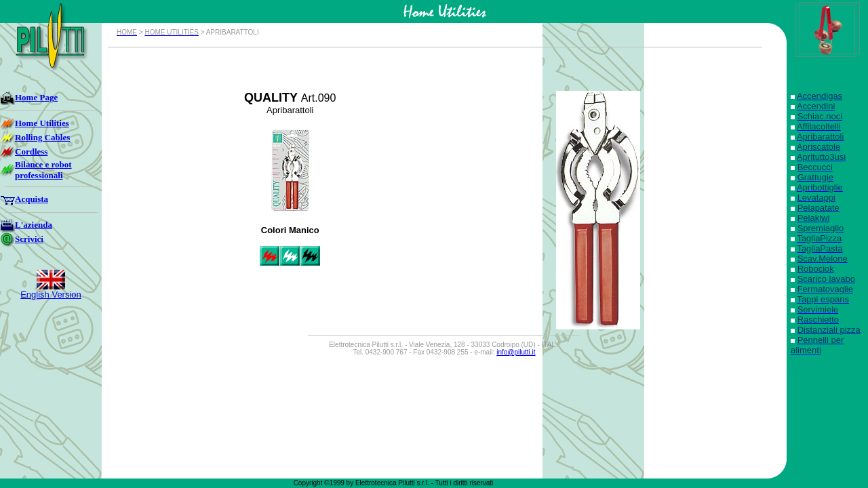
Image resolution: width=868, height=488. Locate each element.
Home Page (36, 97)
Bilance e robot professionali (43, 170)
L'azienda (34, 225)
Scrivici (29, 239)
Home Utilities (42, 123)
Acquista (32, 199)
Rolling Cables (42, 137)
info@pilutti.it (516, 352)
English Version (51, 294)
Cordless (31, 151)
